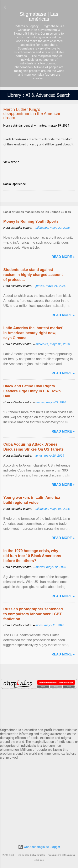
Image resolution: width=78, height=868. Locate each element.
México (39, 709)
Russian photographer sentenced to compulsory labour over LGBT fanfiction (33, 614)
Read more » (63, 257)
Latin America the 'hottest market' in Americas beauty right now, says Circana (33, 333)
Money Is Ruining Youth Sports (31, 221)
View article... (12, 162)
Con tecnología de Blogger (39, 847)
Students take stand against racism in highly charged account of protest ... (33, 275)
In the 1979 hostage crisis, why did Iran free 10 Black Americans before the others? (32, 556)
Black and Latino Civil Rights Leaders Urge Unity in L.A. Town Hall (32, 391)
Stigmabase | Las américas (39, 16)
